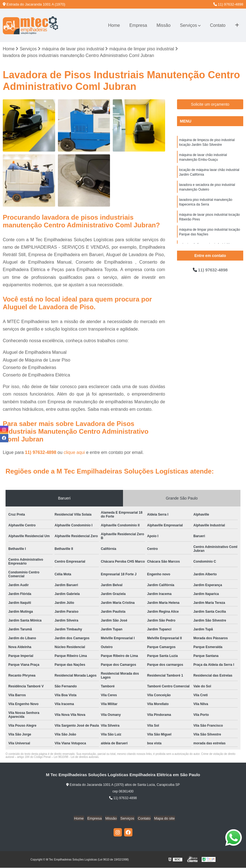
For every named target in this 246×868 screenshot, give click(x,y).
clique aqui (74, 453)
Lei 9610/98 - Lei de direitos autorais (76, 757)
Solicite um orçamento (210, 105)
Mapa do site (162, 818)
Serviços (189, 25)
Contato (218, 25)
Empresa (138, 25)
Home (114, 25)
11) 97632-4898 (228, 4)
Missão (164, 25)
